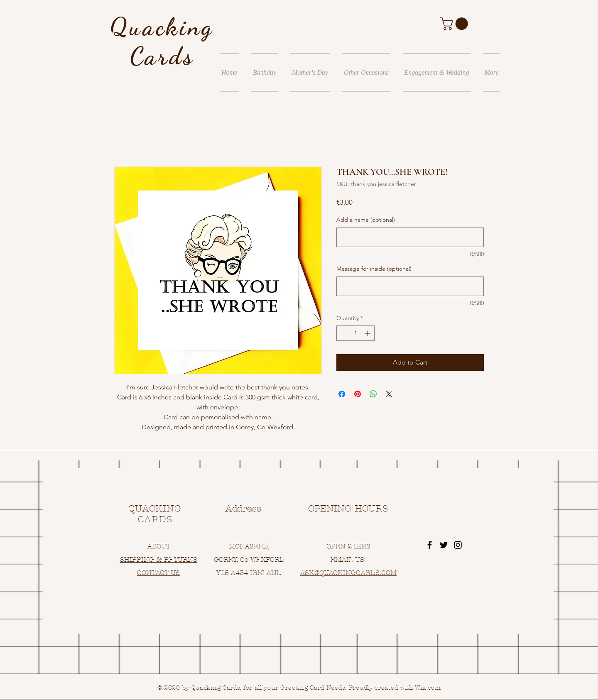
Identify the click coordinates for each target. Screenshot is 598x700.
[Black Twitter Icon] (444, 545)
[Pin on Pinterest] (358, 394)
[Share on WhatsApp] (373, 394)
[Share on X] (389, 394)
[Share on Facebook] (342, 394)
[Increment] (368, 333)
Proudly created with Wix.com (395, 688)
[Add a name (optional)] (410, 237)
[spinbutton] (355, 333)
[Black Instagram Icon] (458, 545)
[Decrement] (343, 333)
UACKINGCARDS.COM (360, 573)
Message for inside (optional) (374, 269)
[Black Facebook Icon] (430, 545)
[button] (456, 24)
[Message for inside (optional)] (410, 286)
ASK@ (310, 573)
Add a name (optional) (366, 220)
